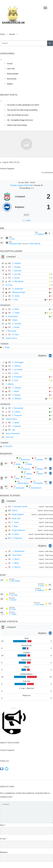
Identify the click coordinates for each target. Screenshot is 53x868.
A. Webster (17, 426)
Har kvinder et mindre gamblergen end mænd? (23, 105)
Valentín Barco (11, 419)
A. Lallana (16, 412)
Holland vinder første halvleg (17, 125)
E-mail (3, 839)
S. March (16, 559)
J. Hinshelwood (18, 551)
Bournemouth (12, 79)
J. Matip (15, 526)
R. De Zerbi (8, 446)
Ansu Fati (9, 437)
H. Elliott (16, 309)
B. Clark (15, 335)
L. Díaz (12, 239)
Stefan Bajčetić (18, 514)
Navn (3, 825)
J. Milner (16, 563)
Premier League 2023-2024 (22, 185)
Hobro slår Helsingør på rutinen (18, 115)
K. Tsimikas (17, 324)
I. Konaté (16, 327)
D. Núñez (16, 296)
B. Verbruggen (18, 362)
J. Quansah (17, 271)
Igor (14, 430)
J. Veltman (16, 366)
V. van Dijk (16, 274)
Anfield (28, 220)
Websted (4, 852)
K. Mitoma (16, 567)
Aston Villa (11, 69)
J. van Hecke (17, 370)
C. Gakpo (16, 313)
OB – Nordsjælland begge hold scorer (20, 120)
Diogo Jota (16, 518)
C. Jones (15, 522)
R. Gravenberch (12, 316)
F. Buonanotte (18, 408)
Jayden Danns (11, 338)
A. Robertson (17, 538)
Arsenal (10, 64)
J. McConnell (11, 331)
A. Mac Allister (34, 244)
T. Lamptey (17, 388)
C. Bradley (16, 267)
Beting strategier (13, 74)
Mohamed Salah (16, 244)
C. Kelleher (17, 263)
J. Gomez (16, 278)
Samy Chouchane (13, 434)
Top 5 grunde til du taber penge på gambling (22, 110)
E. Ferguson (17, 415)
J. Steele (16, 423)
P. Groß (15, 380)
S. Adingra (16, 395)
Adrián (15, 320)
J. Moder (16, 391)
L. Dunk (15, 373)
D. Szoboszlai (18, 289)
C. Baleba (10, 384)
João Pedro (17, 555)
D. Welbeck (40, 234)
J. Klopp (6, 347)
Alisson (15, 511)
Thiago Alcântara (18, 530)
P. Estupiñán (17, 377)
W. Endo (9, 285)
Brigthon (10, 84)
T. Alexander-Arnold (20, 507)
